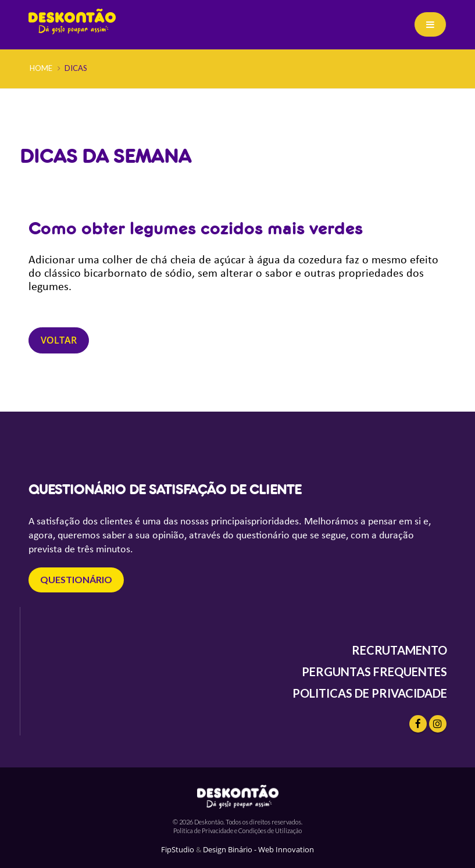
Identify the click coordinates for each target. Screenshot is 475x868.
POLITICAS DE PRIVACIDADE (370, 693)
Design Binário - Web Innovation (258, 850)
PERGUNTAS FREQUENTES (374, 671)
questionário (76, 579)
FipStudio (178, 850)
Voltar (59, 340)
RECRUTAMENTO (399, 650)
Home (41, 68)
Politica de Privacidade (203, 831)
